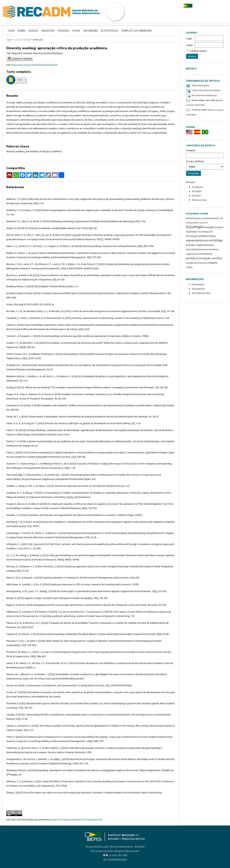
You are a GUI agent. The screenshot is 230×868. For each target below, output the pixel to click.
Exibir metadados (201, 86)
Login (189, 39)
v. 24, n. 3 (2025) (22, 40)
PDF (20, 80)
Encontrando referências (204, 96)
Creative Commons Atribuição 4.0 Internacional (76, 820)
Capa (9, 40)
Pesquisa (205, 153)
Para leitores (198, 285)
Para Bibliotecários (201, 293)
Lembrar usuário (199, 51)
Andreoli (38, 40)
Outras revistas (199, 200)
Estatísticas (113, 31)
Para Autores (198, 289)
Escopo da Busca (205, 164)
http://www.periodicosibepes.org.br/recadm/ (115, 851)
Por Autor (197, 192)
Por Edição (197, 187)
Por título (196, 196)
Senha (189, 45)
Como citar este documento (206, 91)
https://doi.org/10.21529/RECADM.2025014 (34, 65)
